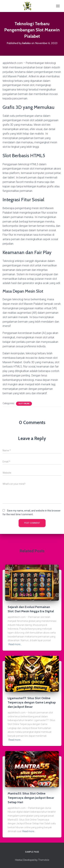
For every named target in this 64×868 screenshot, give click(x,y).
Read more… (15, 644)
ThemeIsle (44, 860)
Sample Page (32, 852)
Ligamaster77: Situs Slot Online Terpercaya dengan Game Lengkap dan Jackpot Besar (32, 702)
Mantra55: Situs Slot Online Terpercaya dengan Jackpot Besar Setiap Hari (31, 798)
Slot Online (24, 404)
